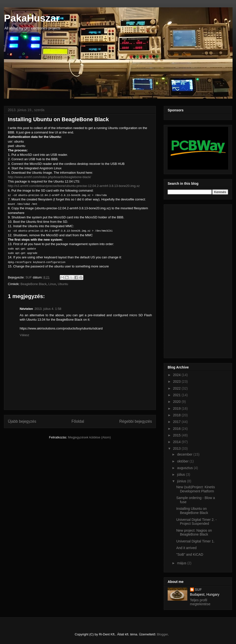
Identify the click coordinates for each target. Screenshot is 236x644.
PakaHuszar (32, 18)
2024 (177, 375)
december (185, 454)
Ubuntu (63, 284)
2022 (177, 388)
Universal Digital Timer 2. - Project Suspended (196, 522)
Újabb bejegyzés (22, 421)
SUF (198, 590)
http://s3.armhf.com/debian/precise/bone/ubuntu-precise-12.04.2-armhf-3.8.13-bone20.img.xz (74, 186)
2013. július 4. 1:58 (48, 309)
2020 (177, 402)
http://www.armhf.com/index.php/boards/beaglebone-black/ (49, 177)
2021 (177, 395)
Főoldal (78, 421)
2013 (177, 448)
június (182, 481)
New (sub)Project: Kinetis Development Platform (196, 489)
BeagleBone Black (33, 284)
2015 (177, 435)
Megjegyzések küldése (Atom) (89, 437)
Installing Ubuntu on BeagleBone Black (192, 511)
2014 (177, 442)
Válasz (24, 335)
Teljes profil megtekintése (200, 602)
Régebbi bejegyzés (136, 421)
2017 (177, 422)
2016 (177, 429)
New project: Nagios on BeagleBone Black (194, 532)
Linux (52, 284)
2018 (177, 415)
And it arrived (186, 548)
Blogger (162, 634)
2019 (177, 408)
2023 (177, 381)
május (182, 563)
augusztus (185, 468)
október (183, 461)
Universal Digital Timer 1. (195, 541)
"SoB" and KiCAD (190, 554)
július (181, 474)
